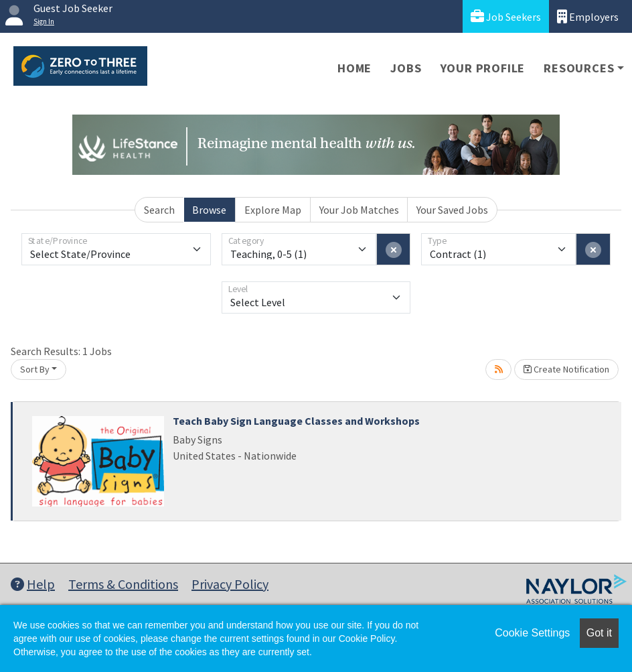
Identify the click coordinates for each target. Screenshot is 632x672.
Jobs (406, 68)
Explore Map (273, 210)
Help (33, 584)
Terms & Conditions (123, 584)
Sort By (35, 369)
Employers (588, 16)
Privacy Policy (230, 584)
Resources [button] (579, 68)
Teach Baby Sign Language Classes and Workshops (296, 421)
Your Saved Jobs (452, 210)
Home (354, 68)
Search (159, 210)
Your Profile (483, 68)
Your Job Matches (359, 210)
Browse (209, 210)
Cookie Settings (532, 633)
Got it (599, 633)
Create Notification (566, 369)
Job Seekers (506, 16)
